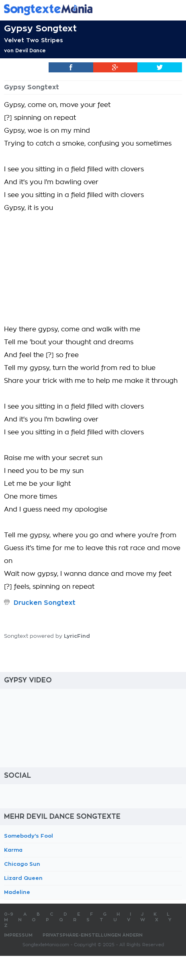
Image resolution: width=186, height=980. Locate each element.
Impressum (18, 935)
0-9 (9, 914)
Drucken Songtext (45, 603)
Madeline (17, 892)
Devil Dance (31, 51)
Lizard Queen (23, 878)
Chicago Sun (22, 864)
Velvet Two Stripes (34, 40)
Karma (13, 850)
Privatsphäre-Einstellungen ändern (93, 935)
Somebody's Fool (29, 836)
